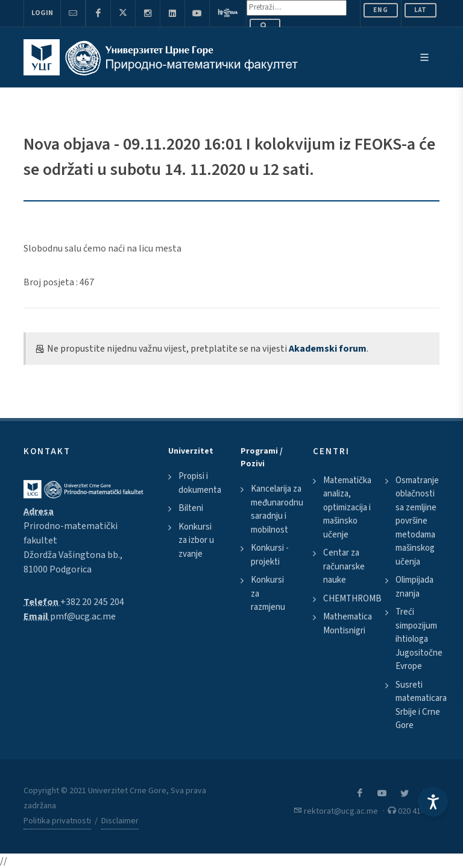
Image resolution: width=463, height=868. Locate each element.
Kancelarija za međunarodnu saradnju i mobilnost (277, 509)
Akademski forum (328, 349)
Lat (420, 10)
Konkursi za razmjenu (268, 594)
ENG (381, 10)
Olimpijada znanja (414, 587)
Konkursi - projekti (270, 555)
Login (42, 13)
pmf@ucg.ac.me (83, 616)
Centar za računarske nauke (344, 566)
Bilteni (191, 508)
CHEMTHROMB (352, 599)
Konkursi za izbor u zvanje (196, 540)
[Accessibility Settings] (433, 802)
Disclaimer (120, 821)
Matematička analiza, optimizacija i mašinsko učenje (347, 508)
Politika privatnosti (57, 821)
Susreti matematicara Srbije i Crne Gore (421, 705)
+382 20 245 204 (92, 602)
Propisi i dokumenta (200, 483)
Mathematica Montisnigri (348, 624)
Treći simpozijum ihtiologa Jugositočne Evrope (419, 639)
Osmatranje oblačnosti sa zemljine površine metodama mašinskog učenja (417, 521)
